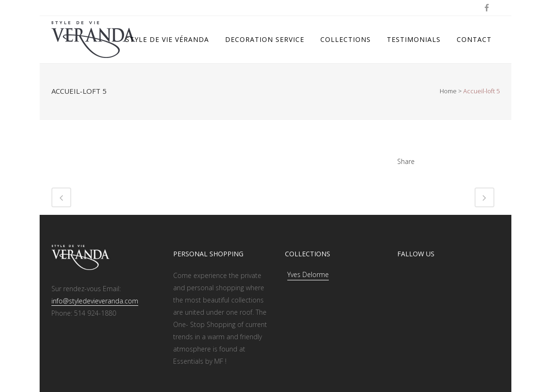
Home (448, 91)
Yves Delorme (308, 274)
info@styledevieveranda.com (95, 301)
